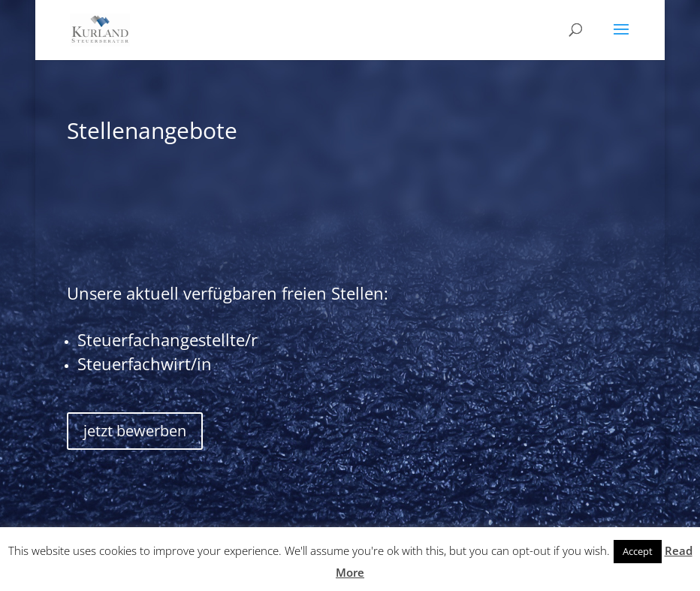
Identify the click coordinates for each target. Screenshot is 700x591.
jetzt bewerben (135, 431)
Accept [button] (638, 551)
